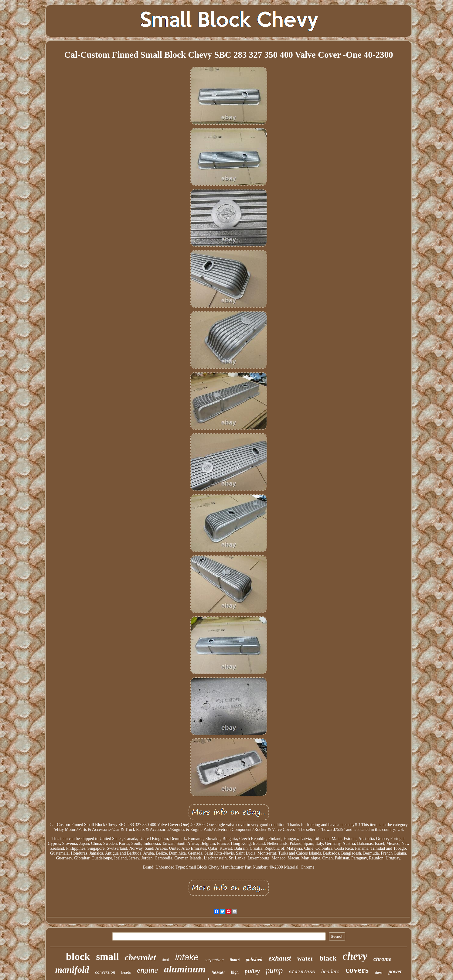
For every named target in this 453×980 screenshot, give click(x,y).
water (305, 958)
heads (126, 972)
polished (254, 960)
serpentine (214, 960)
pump (274, 970)
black (328, 958)
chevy (355, 956)
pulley (252, 971)
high (235, 972)
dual (166, 960)
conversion (105, 972)
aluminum (185, 969)
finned (235, 960)
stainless (302, 972)
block (78, 956)
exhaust (280, 958)
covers (357, 970)
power (395, 971)
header (218, 972)
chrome (382, 959)
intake (187, 957)
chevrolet (141, 958)
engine (147, 970)
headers (330, 971)
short (378, 972)
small (107, 957)
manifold (72, 970)
